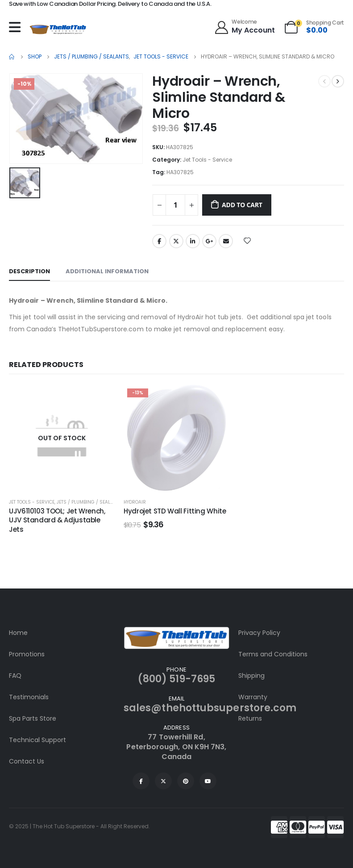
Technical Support (37, 740)
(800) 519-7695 (176, 679)
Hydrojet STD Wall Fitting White (175, 511)
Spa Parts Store (33, 718)
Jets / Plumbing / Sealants (89, 502)
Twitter (176, 241)
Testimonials (29, 697)
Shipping (251, 676)
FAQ (15, 676)
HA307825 (180, 172)
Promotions (27, 654)
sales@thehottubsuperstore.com (210, 708)
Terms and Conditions (273, 654)
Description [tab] (29, 271)
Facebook (159, 241)
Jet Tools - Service (207, 160)
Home (18, 633)
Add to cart (242, 205)
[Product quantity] (175, 205)
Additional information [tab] (107, 271)
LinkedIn (193, 241)
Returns (250, 718)
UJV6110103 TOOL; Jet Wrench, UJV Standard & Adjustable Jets (57, 520)
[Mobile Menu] (17, 27)
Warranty (253, 697)
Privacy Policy (259, 633)
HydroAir (135, 502)
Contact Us (27, 761)
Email (226, 241)
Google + (209, 241)
